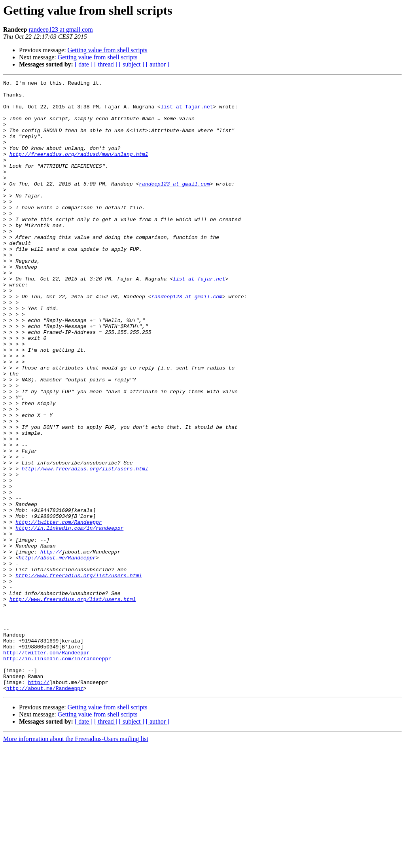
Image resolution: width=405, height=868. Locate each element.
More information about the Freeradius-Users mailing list (76, 861)
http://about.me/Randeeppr (57, 654)
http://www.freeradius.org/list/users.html (85, 547)
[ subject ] (132, 64)
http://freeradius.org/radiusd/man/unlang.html (79, 169)
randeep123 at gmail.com (61, 29)
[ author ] (158, 64)
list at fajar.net (187, 112)
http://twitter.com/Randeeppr (59, 611)
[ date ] (84, 64)
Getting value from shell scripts (108, 50)
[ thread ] (106, 64)
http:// (51, 646)
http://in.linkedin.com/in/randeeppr (69, 618)
